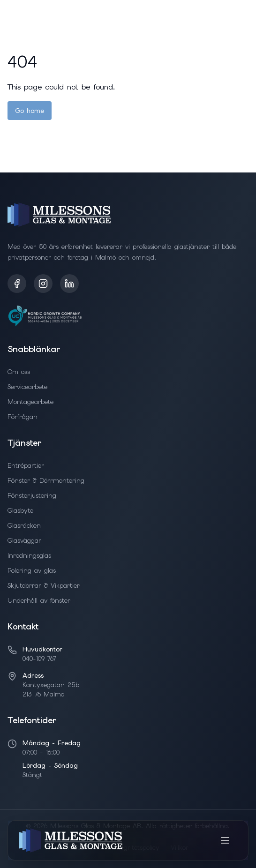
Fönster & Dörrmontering (46, 480)
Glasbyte (20, 510)
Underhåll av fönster (39, 600)
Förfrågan (23, 417)
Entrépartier (26, 465)
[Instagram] (43, 284)
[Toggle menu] (225, 840)
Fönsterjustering (32, 495)
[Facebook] (17, 284)
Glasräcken (24, 525)
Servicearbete (27, 387)
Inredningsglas (29, 555)
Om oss (19, 372)
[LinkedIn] (69, 284)
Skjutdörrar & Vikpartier (44, 585)
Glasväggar (24, 540)
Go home (30, 111)
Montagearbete (30, 402)
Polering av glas (32, 570)
